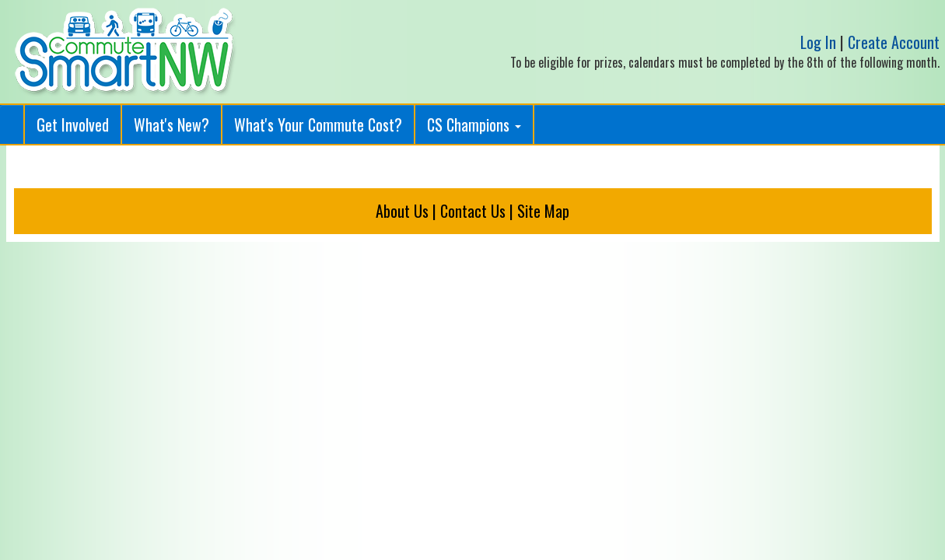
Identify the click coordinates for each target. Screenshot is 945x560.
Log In (818, 42)
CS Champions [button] (474, 124)
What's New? (171, 124)
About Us (402, 211)
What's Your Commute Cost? (318, 124)
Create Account (894, 42)
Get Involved (73, 124)
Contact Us (473, 211)
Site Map (543, 211)
